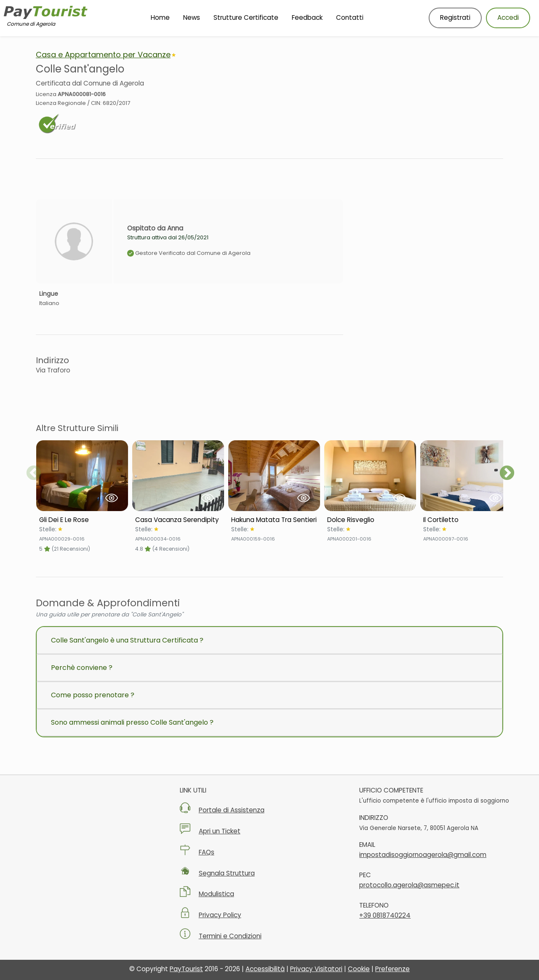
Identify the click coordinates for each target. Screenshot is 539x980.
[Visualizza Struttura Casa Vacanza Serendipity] (178, 476)
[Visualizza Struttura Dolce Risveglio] (370, 476)
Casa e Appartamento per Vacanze (103, 55)
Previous (34, 474)
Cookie (359, 969)
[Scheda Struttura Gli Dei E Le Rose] (82, 520)
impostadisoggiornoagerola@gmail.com (423, 855)
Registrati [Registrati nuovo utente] (455, 17)
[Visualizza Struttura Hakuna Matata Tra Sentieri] (274, 476)
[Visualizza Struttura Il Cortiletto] (466, 476)
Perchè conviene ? (82, 668)
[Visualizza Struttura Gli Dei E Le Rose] (82, 476)
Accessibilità (265, 969)
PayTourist (186, 969)
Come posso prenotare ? (93, 695)
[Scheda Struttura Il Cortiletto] (466, 520)
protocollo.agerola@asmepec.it (409, 885)
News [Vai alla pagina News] (192, 17)
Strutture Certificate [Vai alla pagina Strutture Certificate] (246, 17)
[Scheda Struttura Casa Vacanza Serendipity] (178, 520)
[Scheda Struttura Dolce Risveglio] (370, 520)
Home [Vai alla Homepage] (160, 17)
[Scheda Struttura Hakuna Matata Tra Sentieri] (274, 520)
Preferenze (392, 969)
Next (507, 474)
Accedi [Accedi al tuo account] (508, 17)
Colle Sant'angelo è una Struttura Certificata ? (127, 640)
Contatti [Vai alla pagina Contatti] (350, 17)
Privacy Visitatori (316, 969)
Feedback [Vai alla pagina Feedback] (307, 17)
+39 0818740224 (385, 915)
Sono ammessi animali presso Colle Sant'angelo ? (132, 722)
